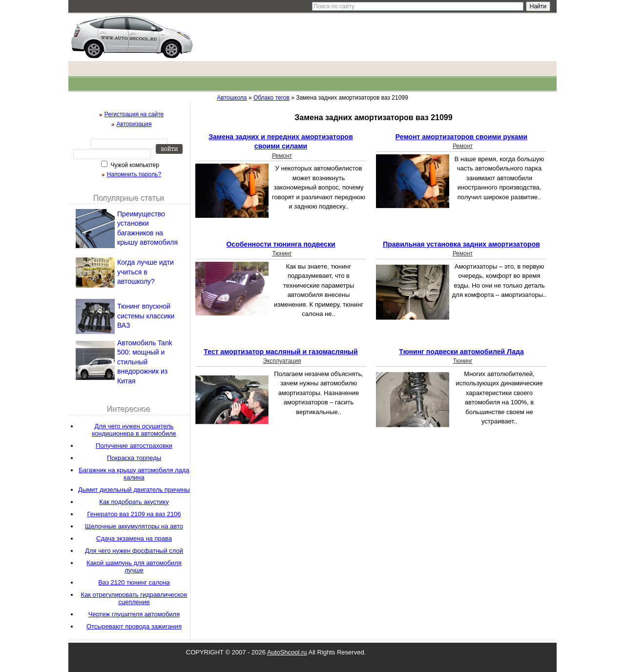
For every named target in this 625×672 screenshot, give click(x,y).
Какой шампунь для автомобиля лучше (134, 567)
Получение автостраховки (134, 446)
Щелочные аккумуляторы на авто (134, 526)
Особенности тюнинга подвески (281, 244)
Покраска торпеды (134, 458)
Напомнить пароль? (134, 174)
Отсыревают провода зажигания (134, 626)
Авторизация (134, 124)
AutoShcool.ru (287, 652)
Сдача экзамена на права (134, 538)
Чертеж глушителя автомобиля (134, 614)
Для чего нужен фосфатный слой (134, 551)
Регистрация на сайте (134, 114)
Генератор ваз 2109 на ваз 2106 (134, 514)
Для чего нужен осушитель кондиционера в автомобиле (134, 430)
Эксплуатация (282, 361)
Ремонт (282, 156)
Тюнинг (282, 253)
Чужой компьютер (134, 165)
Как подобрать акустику (134, 502)
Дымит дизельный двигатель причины (134, 490)
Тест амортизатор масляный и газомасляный (281, 352)
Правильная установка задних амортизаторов (461, 244)
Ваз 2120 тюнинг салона (134, 582)
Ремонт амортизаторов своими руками (461, 137)
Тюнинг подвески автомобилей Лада (461, 352)
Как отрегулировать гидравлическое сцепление (134, 598)
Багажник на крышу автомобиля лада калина (134, 474)
